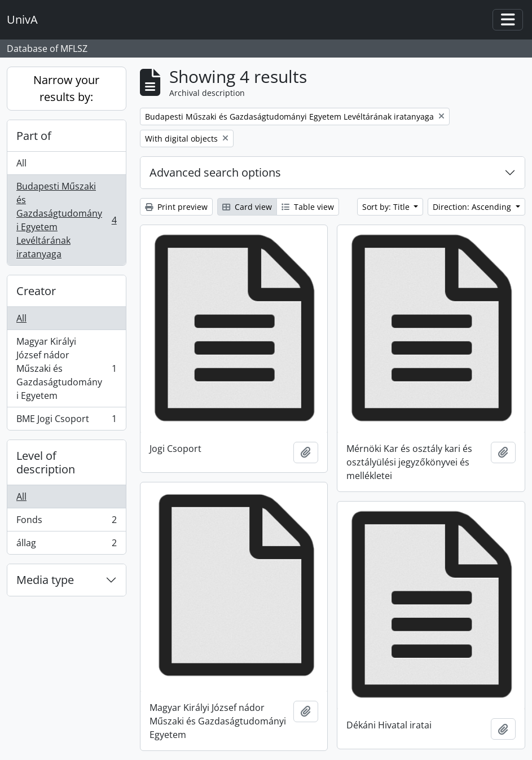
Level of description (46, 462)
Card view (247, 207)
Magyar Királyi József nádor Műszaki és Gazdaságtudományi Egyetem (66, 368)
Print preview (176, 207)
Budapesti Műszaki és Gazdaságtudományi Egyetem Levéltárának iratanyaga (66, 220)
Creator (36, 291)
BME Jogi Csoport (66, 421)
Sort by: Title (387, 207)
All (21, 163)
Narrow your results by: (66, 88)
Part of (34, 136)
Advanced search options (215, 172)
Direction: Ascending (473, 207)
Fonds (66, 522)
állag (66, 545)
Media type (45, 580)
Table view (308, 207)
